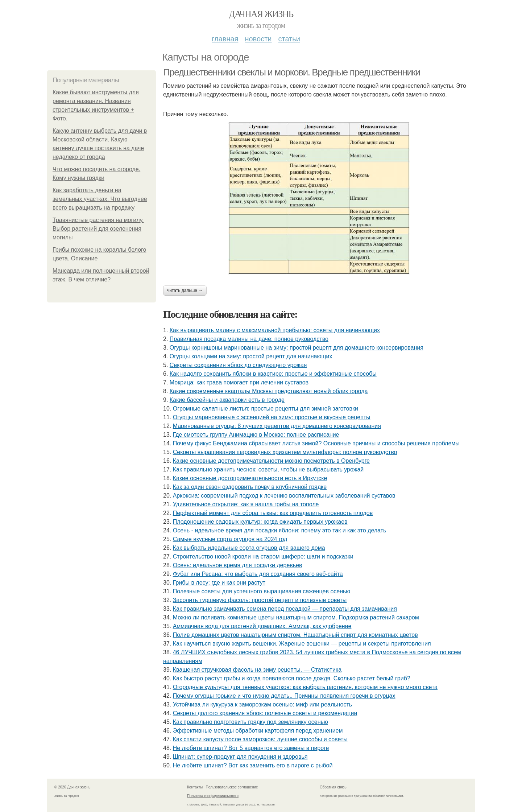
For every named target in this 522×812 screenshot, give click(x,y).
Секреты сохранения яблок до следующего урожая (238, 365)
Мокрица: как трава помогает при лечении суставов (239, 382)
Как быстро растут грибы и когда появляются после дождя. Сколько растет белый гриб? (292, 678)
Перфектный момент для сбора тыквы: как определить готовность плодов (273, 513)
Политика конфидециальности (213, 796)
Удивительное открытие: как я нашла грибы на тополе (246, 504)
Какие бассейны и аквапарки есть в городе (227, 400)
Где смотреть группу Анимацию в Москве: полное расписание (256, 435)
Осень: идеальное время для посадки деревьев (238, 565)
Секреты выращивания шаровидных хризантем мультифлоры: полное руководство (285, 452)
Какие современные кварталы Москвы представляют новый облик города (269, 391)
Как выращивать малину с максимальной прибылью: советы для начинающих (275, 330)
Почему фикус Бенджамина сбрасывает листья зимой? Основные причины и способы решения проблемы (316, 443)
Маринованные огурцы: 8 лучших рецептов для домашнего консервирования (277, 426)
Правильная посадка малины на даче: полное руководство (249, 339)
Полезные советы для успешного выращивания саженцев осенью (262, 591)
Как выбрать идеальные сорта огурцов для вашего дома (249, 548)
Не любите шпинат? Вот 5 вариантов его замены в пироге (251, 748)
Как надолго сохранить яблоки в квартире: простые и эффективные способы (273, 374)
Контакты (195, 787)
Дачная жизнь (261, 14)
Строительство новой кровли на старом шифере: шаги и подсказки (263, 557)
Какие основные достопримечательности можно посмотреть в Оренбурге (271, 461)
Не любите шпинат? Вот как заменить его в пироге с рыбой (253, 765)
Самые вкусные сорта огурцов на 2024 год (230, 539)
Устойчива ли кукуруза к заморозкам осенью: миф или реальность (262, 704)
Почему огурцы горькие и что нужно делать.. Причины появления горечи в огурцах (284, 696)
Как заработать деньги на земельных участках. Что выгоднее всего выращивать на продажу (100, 199)
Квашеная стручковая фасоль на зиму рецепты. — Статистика (257, 670)
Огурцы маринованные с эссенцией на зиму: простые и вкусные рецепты (272, 417)
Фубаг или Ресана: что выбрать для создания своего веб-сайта (258, 574)
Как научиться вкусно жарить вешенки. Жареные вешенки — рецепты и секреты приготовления (302, 644)
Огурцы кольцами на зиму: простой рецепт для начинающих (251, 356)
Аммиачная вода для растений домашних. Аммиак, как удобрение (262, 626)
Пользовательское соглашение (232, 787)
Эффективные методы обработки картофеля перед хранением (258, 731)
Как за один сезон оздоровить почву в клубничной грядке (250, 487)
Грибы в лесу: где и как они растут (219, 583)
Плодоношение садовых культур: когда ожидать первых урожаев (260, 522)
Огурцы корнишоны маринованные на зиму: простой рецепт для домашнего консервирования (297, 348)
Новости (258, 39)
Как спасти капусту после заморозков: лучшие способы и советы (260, 739)
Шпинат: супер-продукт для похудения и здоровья (240, 757)
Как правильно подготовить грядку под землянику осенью (250, 722)
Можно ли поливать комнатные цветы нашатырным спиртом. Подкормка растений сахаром (296, 617)
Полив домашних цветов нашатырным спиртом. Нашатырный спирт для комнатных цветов (295, 635)
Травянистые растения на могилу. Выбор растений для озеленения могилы (98, 229)
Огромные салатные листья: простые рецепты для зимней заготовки (266, 409)
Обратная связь (333, 787)
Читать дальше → (185, 290)
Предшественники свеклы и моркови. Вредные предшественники (292, 72)
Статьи (289, 39)
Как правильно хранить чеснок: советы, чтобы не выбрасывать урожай (268, 469)
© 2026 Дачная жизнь (72, 787)
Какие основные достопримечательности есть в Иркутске (250, 478)
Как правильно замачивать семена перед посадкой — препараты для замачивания (285, 609)
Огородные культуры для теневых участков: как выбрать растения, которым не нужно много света (305, 687)
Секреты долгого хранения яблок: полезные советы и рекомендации (265, 713)
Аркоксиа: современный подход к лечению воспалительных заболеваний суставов (284, 496)
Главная (225, 39)
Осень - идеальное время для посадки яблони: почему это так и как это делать (280, 530)
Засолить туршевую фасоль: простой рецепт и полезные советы (260, 600)
